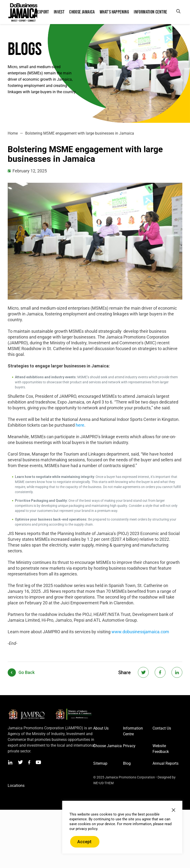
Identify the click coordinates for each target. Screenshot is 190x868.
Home (13, 133)
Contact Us (162, 728)
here (80, 425)
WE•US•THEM (103, 783)
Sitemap (100, 763)
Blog (127, 763)
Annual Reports (165, 763)
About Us (101, 728)
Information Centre (133, 731)
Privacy (129, 746)
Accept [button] (84, 842)
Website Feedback (161, 749)
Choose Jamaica (107, 746)
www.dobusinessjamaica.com (140, 632)
